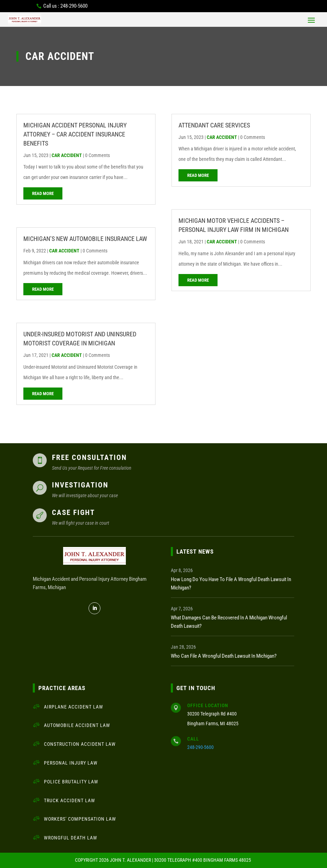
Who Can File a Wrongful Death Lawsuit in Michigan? (224, 656)
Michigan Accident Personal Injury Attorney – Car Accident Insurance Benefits (75, 134)
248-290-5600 (200, 747)
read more (43, 193)
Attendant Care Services (214, 125)
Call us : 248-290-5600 (65, 6)
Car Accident (67, 155)
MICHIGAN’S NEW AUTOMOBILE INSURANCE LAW (85, 239)
